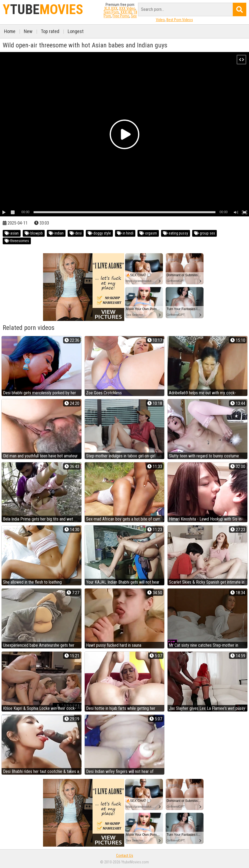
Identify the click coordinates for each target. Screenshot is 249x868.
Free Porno (121, 16)
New (28, 31)
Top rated (50, 31)
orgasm (148, 233)
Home (10, 31)
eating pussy (176, 233)
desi (76, 233)
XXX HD (126, 12)
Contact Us (125, 856)
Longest (76, 31)
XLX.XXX (111, 8)
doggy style (99, 233)
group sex (204, 233)
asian (12, 233)
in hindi (125, 233)
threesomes (17, 241)
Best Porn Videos (180, 20)
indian (56, 233)
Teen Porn (111, 12)
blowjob (34, 233)
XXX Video (127, 8)
